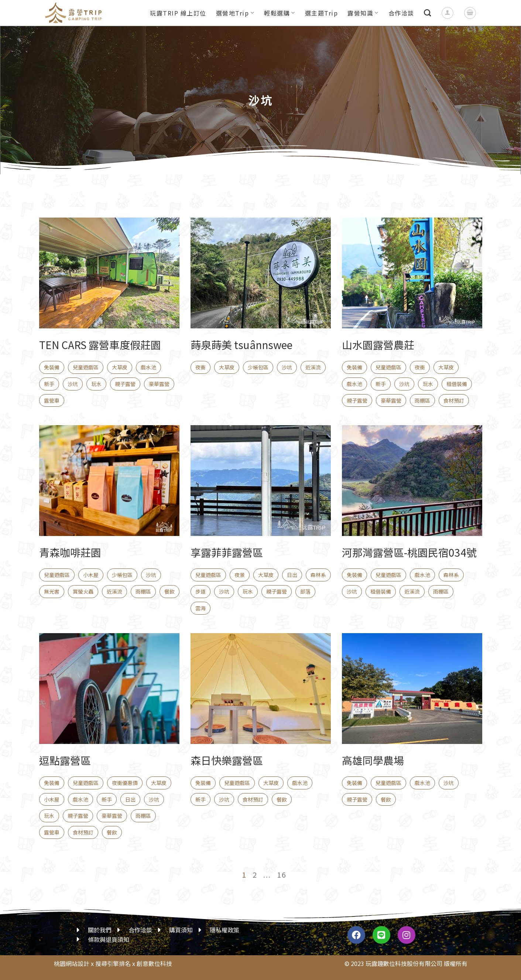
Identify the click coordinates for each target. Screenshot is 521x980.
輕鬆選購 (280, 13)
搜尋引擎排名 (113, 963)
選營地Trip (235, 13)
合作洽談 (401, 13)
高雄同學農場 (373, 760)
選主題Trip (322, 13)
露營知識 (363, 13)
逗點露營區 (65, 760)
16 (282, 875)
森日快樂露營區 (227, 760)
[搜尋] (428, 13)
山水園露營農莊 (378, 345)
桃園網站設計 (72, 963)
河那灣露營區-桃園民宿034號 (409, 552)
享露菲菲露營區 (227, 552)
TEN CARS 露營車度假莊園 (100, 345)
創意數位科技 (154, 963)
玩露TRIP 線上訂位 (178, 13)
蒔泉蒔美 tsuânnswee (241, 345)
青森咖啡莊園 (70, 552)
